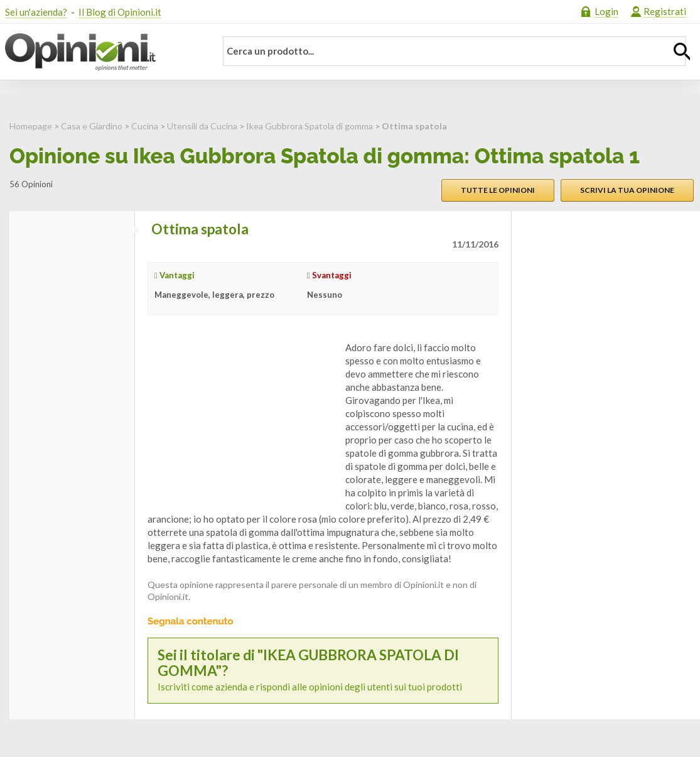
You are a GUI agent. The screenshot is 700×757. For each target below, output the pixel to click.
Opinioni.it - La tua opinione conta (102, 52)
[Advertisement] (242, 420)
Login (606, 11)
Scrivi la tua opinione (627, 190)
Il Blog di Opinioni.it (120, 12)
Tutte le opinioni (498, 190)
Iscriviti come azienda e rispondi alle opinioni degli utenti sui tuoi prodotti (323, 670)
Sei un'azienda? (36, 12)
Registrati (665, 11)
